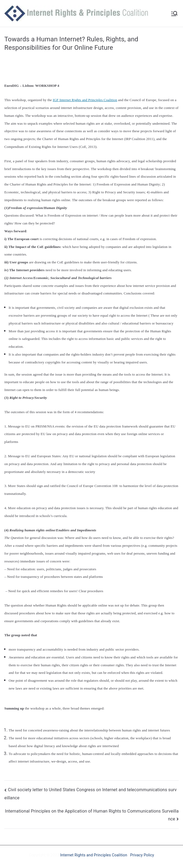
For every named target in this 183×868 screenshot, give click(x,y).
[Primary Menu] (174, 14)
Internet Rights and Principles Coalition (94, 855)
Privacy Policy (142, 855)
